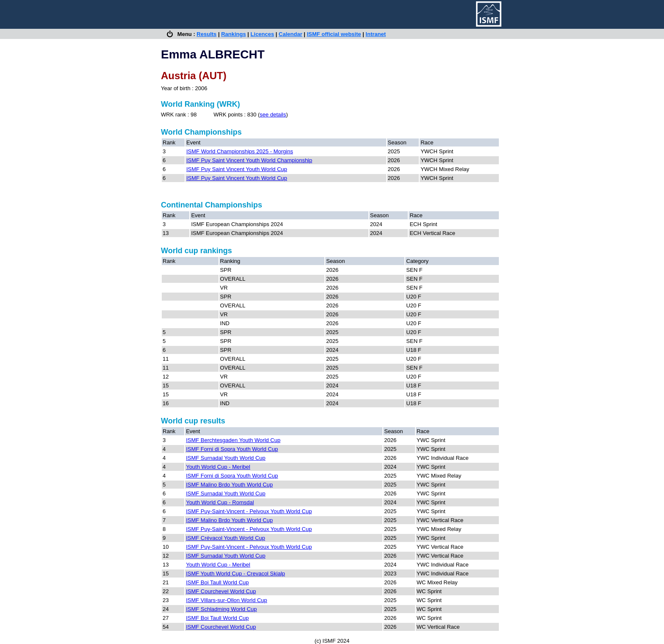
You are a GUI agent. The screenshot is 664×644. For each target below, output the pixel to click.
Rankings (234, 34)
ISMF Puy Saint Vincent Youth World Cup (237, 169)
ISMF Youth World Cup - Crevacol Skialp (235, 574)
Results (206, 34)
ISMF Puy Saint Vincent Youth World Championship (249, 160)
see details (273, 115)
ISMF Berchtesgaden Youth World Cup (233, 440)
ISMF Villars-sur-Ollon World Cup (227, 600)
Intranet (376, 34)
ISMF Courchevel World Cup (221, 591)
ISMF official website (334, 34)
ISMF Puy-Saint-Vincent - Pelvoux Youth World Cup (249, 511)
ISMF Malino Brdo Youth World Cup (229, 485)
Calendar (290, 34)
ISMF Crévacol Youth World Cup (225, 538)
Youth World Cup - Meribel (218, 467)
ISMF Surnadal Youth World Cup (226, 458)
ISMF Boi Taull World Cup (217, 582)
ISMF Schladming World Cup (221, 609)
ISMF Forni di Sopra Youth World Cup (232, 449)
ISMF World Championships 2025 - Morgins (240, 151)
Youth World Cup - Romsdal (220, 502)
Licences (263, 34)
